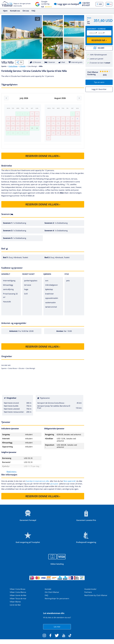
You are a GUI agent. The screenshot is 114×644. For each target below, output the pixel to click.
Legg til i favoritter (99, 89)
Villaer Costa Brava (18, 591)
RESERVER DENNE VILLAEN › (43, 158)
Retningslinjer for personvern (57, 601)
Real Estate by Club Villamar (96, 598)
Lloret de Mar (15, 607)
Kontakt (48, 591)
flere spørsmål (70, 483)
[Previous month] (6, 98)
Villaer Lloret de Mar (18, 598)
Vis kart (99, 48)
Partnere (88, 594)
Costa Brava (13, 66)
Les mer (57, 629)
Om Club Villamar (52, 594)
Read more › (12, 474)
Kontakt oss (15, 11)
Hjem (5, 11)
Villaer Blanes (15, 604)
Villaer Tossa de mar (18, 601)
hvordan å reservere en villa (37, 483)
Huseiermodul (90, 591)
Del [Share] (19, 62)
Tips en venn (99, 82)
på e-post (54, 486)
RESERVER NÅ (99, 40)
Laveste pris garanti (96, 58)
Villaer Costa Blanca (18, 594)
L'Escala (23, 66)
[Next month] (79, 98)
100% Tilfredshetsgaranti (98, 54)
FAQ (33, 11)
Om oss (26, 11)
